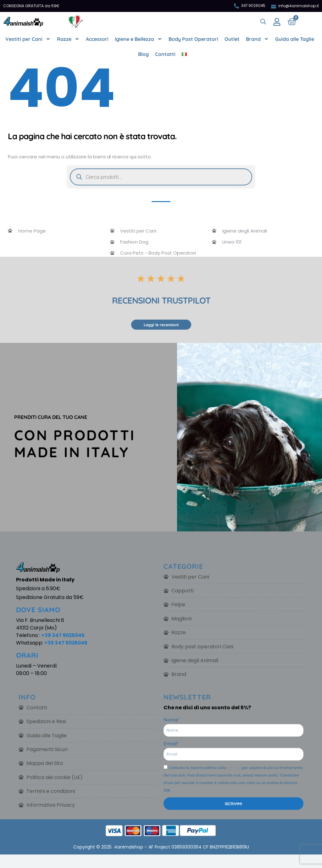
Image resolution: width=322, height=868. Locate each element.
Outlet (232, 39)
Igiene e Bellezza (139, 39)
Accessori (97, 39)
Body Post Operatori (193, 39)
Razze (68, 39)
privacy (234, 769)
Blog (143, 54)
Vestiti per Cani (28, 39)
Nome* (172, 722)
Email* (171, 745)
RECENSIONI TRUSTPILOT (161, 301)
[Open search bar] (263, 22)
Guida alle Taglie (295, 39)
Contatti (165, 54)
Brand (257, 39)
